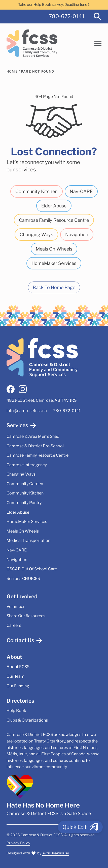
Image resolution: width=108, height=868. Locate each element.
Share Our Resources (26, 616)
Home (12, 71)
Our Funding (18, 686)
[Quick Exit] (80, 827)
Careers (14, 625)
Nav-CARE (81, 191)
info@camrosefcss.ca (27, 411)
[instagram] (23, 389)
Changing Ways (36, 235)
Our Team (15, 676)
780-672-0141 (67, 16)
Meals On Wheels (54, 249)
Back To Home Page (54, 287)
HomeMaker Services (54, 263)
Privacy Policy (18, 843)
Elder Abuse (54, 206)
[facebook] (11, 389)
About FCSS (18, 667)
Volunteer (16, 607)
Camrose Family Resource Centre (54, 220)
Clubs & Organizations (27, 720)
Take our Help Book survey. (41, 5)
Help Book (16, 711)
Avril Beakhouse (56, 853)
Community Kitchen (37, 191)
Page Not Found (38, 71)
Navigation (77, 235)
